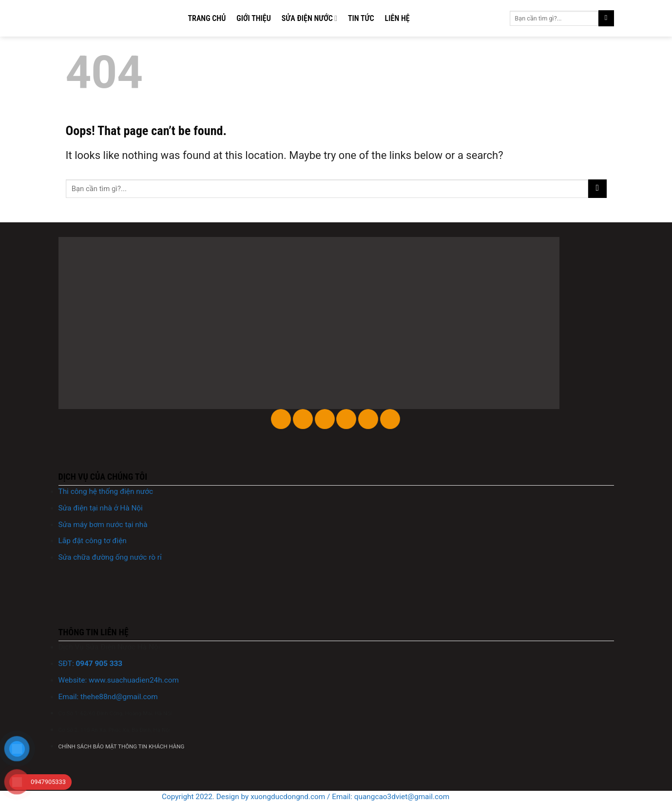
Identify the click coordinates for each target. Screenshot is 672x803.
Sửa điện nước (309, 19)
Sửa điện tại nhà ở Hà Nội (101, 508)
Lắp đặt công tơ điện (93, 541)
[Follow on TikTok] (325, 419)
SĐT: (91, 664)
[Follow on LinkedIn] (368, 419)
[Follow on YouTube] (390, 419)
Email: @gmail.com (108, 697)
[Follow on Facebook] (281, 419)
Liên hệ (397, 18)
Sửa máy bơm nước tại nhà (103, 525)
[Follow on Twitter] (346, 419)
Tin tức (361, 18)
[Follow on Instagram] (303, 419)
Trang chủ (207, 18)
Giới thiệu (254, 18)
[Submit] (606, 18)
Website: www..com (119, 680)
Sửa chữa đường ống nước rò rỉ (110, 557)
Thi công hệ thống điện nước (106, 491)
